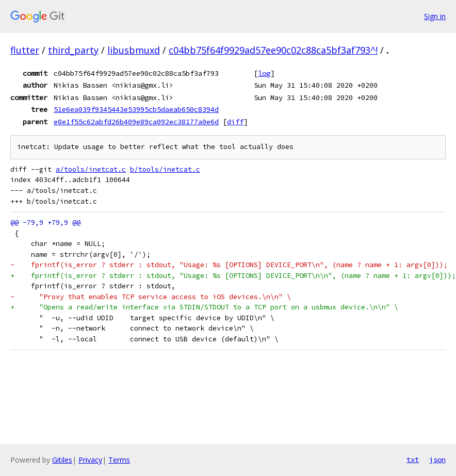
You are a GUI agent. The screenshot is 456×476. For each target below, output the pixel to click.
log (264, 73)
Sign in (435, 16)
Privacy (90, 460)
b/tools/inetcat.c (165, 169)
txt (413, 459)
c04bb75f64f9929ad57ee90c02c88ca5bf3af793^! (273, 50)
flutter (25, 50)
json (437, 459)
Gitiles (62, 460)
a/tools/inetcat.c (91, 169)
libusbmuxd (134, 50)
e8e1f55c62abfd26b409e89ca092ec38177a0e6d (136, 122)
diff (235, 122)
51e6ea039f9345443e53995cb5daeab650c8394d (136, 109)
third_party (73, 50)
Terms (119, 460)
